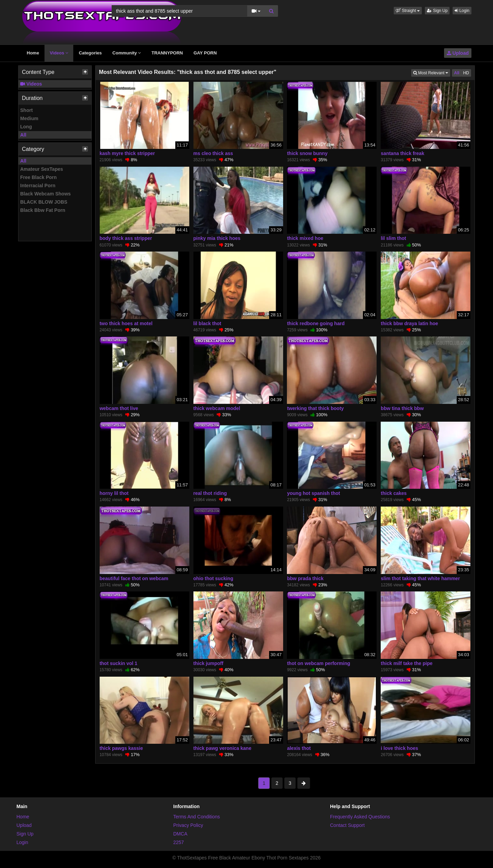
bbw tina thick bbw (402, 408)
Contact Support (347, 825)
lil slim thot (393, 238)
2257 (179, 842)
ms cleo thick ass (213, 153)
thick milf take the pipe (407, 663)
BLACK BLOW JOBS (44, 202)
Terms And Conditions (197, 817)
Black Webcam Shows (46, 194)
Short (27, 110)
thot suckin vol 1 (118, 663)
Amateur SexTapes (42, 169)
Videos (59, 53)
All (23, 135)
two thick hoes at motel (126, 323)
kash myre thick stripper (127, 153)
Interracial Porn (38, 186)
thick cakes (394, 493)
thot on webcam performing (318, 663)
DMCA (180, 834)
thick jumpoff (208, 663)
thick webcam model (217, 408)
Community (127, 53)
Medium (29, 118)
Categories (90, 53)
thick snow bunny (307, 153)
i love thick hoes (399, 748)
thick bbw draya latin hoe (409, 323)
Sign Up (437, 11)
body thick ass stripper (126, 238)
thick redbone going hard (316, 323)
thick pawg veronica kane (223, 748)
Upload (458, 53)
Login (462, 11)
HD (466, 73)
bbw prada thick (305, 578)
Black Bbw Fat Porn (43, 210)
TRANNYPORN (167, 53)
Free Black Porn (39, 177)
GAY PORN (205, 53)
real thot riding (210, 493)
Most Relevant (432, 72)
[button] (408, 11)
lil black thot (207, 323)
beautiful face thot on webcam (134, 578)
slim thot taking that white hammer (420, 578)
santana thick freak (402, 153)
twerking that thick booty (315, 408)
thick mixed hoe (305, 238)
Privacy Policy (188, 825)
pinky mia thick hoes (217, 238)
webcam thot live (119, 408)
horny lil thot (114, 493)
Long (26, 127)
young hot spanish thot (313, 493)
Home (33, 53)
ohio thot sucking (213, 578)
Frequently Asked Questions (360, 817)
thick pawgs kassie (121, 748)
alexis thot (299, 748)
